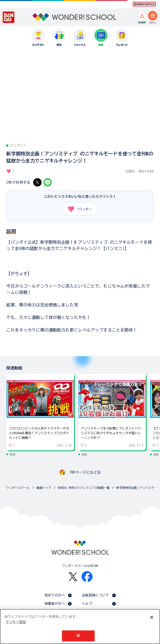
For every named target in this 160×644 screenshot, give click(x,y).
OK (78, 636)
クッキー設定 (16, 622)
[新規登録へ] (142, 16)
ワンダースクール (18, 488)
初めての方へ (55, 595)
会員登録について (96, 595)
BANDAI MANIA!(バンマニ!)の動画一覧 (84, 488)
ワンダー (78, 209)
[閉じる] (152, 617)
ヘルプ (87, 604)
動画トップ (44, 488)
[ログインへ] (153, 16)
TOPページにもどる (85, 472)
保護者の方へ (55, 604)
